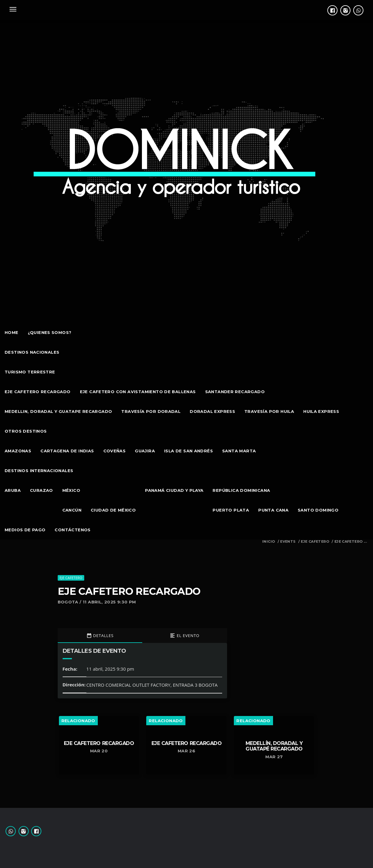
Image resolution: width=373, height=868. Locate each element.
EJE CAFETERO (315, 542)
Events (288, 542)
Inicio (269, 542)
